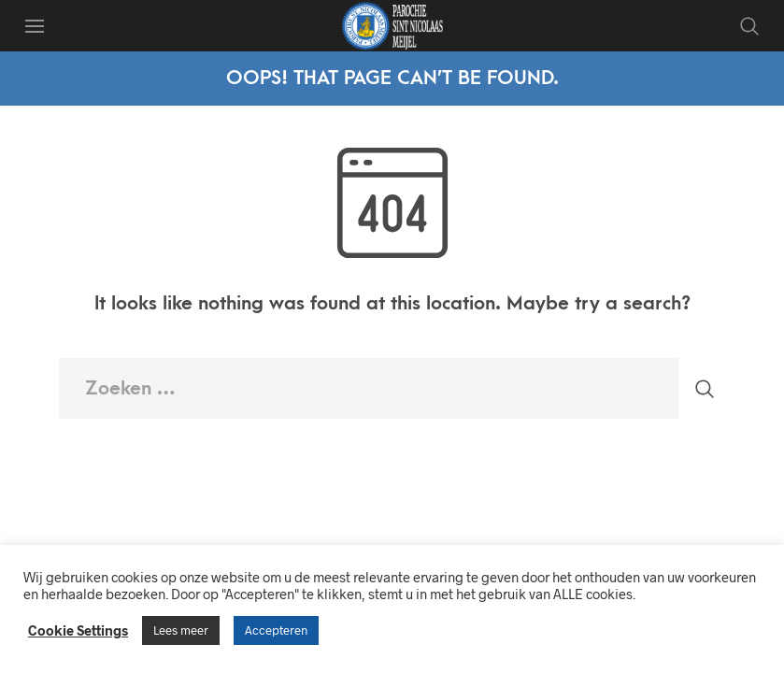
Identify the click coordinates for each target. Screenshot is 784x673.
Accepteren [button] (276, 630)
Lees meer (181, 630)
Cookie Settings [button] (78, 630)
